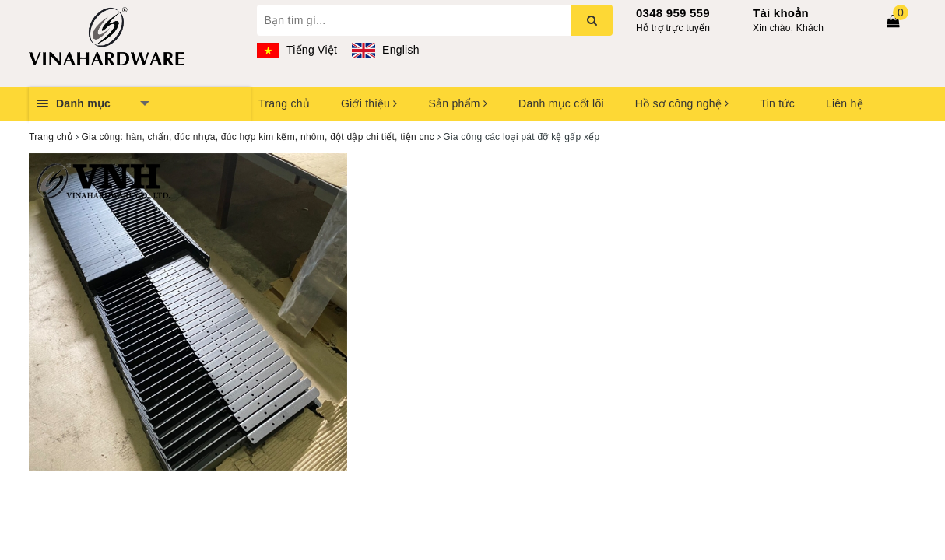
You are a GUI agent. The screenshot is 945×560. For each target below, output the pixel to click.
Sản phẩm (458, 103)
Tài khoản (781, 13)
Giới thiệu (369, 103)
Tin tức (777, 103)
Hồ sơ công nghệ (682, 103)
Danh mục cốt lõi (561, 103)
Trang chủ (284, 103)
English (385, 50)
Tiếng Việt (297, 50)
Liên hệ (845, 103)
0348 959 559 (673, 13)
